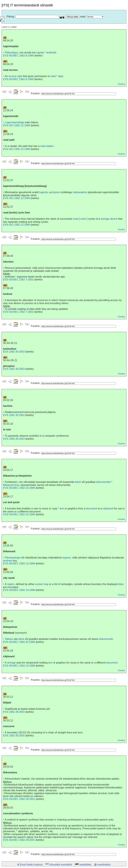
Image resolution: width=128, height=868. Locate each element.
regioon (66, 558)
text (62, 509)
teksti (78, 482)
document (92, 509)
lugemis (44, 192)
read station (47, 146)
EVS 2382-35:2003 (14, 415)
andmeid (51, 53)
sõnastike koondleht (61, 865)
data (61, 76)
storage (11, 663)
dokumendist (103, 482)
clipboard (108, 509)
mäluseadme (80, 192)
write (83, 219)
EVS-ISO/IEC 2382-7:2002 (18, 280)
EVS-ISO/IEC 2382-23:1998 (19, 488)
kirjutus (56, 192)
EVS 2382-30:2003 (14, 352)
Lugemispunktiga (14, 122)
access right (15, 76)
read (53, 76)
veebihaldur (104, 865)
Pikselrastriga (12, 558)
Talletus (9, 639)
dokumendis (106, 639)
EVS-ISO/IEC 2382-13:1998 (19, 564)
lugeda (40, 53)
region (11, 584)
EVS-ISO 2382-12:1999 (16, 125)
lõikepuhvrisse (11, 485)
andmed (8, 561)
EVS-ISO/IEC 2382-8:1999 (18, 56)
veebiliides (85, 865)
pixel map (43, 584)
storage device (109, 219)
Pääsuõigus (11, 53)
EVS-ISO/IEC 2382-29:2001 (19, 799)
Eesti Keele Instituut (31, 865)
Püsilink (121, 84)
